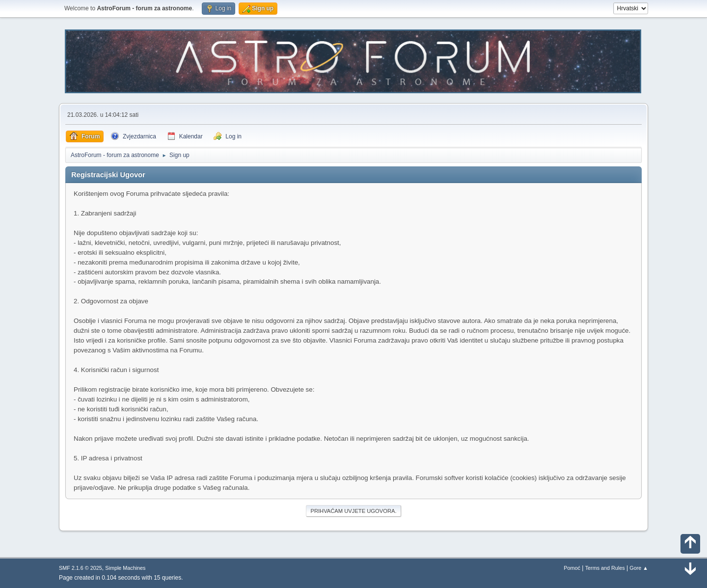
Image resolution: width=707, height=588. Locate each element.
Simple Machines (125, 568)
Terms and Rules (605, 568)
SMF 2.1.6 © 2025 (81, 568)
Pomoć (572, 568)
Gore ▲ (639, 568)
